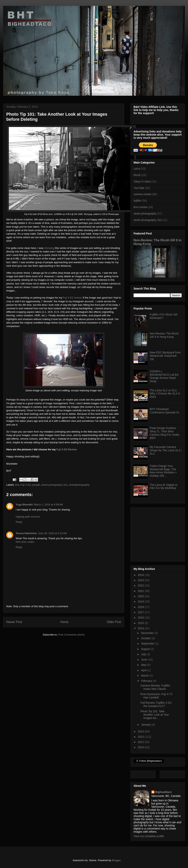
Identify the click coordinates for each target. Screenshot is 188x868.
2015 (141, 623)
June (144, 660)
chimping (49, 248)
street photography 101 (54, 485)
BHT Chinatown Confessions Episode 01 (165, 411)
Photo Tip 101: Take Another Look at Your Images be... (155, 715)
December (148, 633)
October (146, 638)
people (36, 485)
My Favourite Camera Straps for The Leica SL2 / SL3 (166, 450)
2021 (141, 591)
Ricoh (137, 175)
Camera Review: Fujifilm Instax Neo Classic (155, 687)
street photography (145, 214)
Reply (19, 522)
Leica (137, 169)
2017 (141, 612)
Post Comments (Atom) (71, 635)
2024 (141, 575)
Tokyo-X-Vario (142, 181)
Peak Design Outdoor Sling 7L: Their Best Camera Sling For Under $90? (165, 433)
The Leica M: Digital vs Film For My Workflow (164, 487)
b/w (17, 485)
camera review (142, 194)
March (145, 676)
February (147, 681)
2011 (141, 742)
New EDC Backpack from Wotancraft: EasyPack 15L (165, 356)
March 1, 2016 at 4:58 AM (48, 505)
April (144, 670)
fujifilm (137, 201)
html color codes (25, 542)
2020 (141, 596)
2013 (141, 731)
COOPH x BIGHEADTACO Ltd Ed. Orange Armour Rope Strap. (164, 376)
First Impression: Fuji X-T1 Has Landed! (156, 696)
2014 (141, 628)
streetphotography (79, 485)
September (148, 644)
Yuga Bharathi (24, 505)
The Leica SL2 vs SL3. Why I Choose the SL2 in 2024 (165, 394)
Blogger (116, 860)
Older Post (114, 622)
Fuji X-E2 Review (67, 449)
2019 (141, 602)
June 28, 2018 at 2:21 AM (52, 533)
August (146, 649)
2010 (141, 747)
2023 (141, 580)
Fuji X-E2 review (72, 298)
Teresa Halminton (26, 533)
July (144, 654)
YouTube (139, 188)
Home (64, 622)
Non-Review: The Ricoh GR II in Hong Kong (164, 335)
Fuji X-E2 (26, 485)
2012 (141, 737)
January (146, 725)
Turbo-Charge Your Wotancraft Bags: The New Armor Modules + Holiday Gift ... (163, 471)
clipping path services (28, 517)
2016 (141, 618)
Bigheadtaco (164, 792)
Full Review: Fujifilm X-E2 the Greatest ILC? (156, 704)
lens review (140, 207)
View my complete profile (149, 836)
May (144, 665)
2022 (141, 586)
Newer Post (14, 622)
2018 (141, 607)
